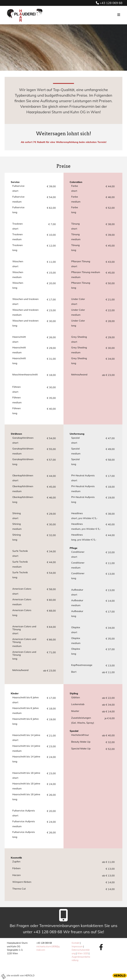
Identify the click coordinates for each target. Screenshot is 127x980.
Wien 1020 (83, 953)
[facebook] (101, 947)
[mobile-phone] (63, 916)
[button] (88, 15)
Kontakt (76, 943)
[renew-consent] (3, 977)
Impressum (77, 947)
